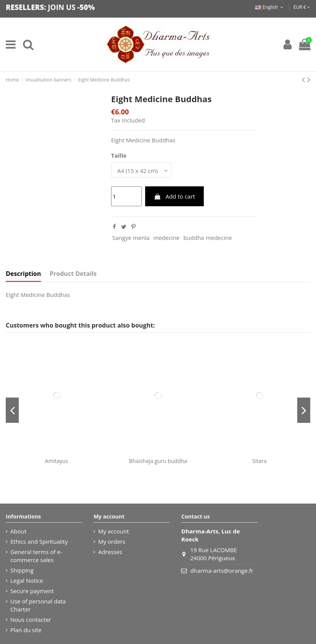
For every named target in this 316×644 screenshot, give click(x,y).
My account (113, 531)
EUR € (302, 7)
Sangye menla (131, 238)
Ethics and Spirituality (39, 541)
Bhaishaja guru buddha (158, 461)
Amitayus (56, 461)
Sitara (260, 461)
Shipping (22, 570)
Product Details (73, 274)
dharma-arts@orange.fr (222, 571)
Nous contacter (31, 620)
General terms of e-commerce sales (36, 556)
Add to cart (174, 196)
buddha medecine (208, 238)
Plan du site (26, 630)
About (18, 531)
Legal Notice (27, 580)
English (270, 7)
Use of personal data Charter (38, 605)
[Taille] (141, 170)
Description (23, 274)
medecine (166, 238)
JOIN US (62, 7)
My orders (112, 541)
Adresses (110, 552)
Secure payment (32, 591)
